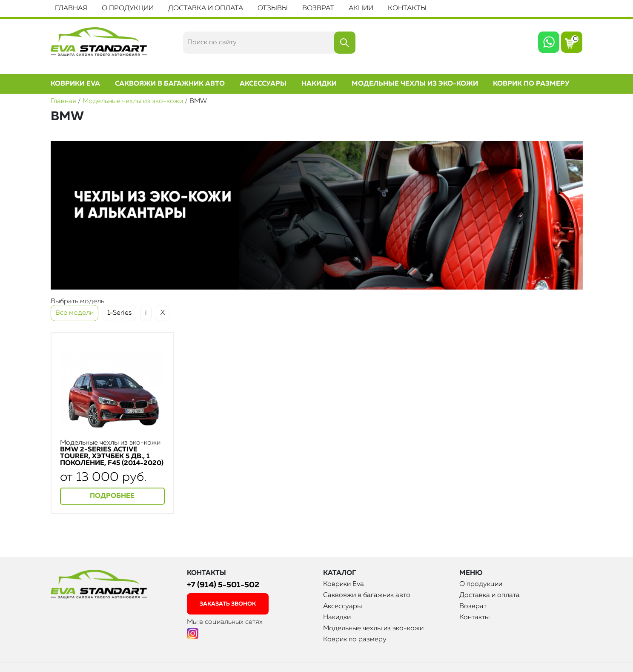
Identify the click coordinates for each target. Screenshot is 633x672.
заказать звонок (228, 604)
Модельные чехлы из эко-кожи (415, 84)
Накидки (319, 84)
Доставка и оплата (206, 9)
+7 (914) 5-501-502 (223, 585)
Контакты (407, 9)
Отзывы (273, 9)
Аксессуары (263, 84)
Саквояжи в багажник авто (170, 84)
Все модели (74, 313)
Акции (361, 9)
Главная (71, 9)
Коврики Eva (75, 84)
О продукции (128, 9)
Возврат (318, 9)
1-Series (119, 313)
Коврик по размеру (531, 84)
